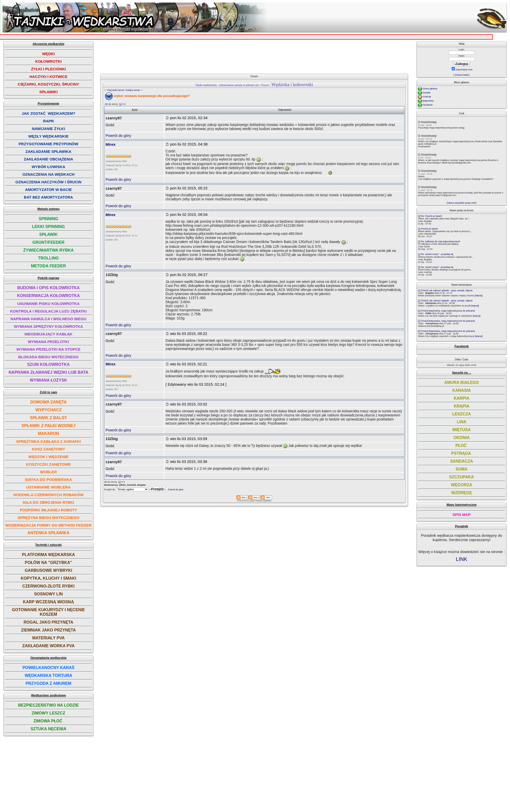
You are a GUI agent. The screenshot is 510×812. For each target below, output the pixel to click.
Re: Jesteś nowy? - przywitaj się (437, 254)
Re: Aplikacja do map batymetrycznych (441, 241)
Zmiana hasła (462, 75)
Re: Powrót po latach (432, 216)
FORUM (427, 97)
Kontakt (427, 93)
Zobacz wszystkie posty (459, 203)
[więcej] (479, 296)
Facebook (428, 105)
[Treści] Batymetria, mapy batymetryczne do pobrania (448, 311)
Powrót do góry (118, 135)
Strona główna (430, 89)
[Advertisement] (256, 55)
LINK (462, 559)
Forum (265, 85)
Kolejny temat (133, 90)
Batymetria (428, 101)
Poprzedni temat (116, 90)
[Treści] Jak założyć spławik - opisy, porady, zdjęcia (447, 290)
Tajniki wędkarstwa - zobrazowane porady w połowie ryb (227, 85)
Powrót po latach (429, 229)
